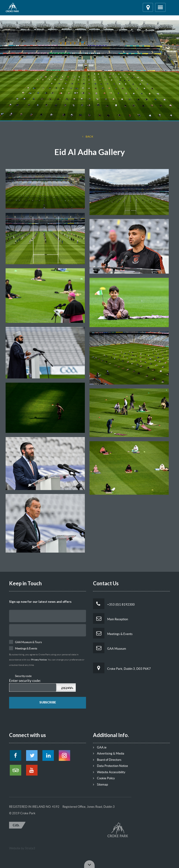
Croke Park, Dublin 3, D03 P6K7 (122, 668)
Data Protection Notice (110, 766)
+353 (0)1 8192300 (114, 604)
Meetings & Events (113, 633)
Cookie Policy (104, 778)
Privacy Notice (39, 660)
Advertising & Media (109, 753)
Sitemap (100, 785)
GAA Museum (110, 648)
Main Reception (110, 618)
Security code (23, 676)
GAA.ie (100, 747)
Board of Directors (107, 760)
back (88, 137)
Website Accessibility (109, 772)
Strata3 (30, 848)
